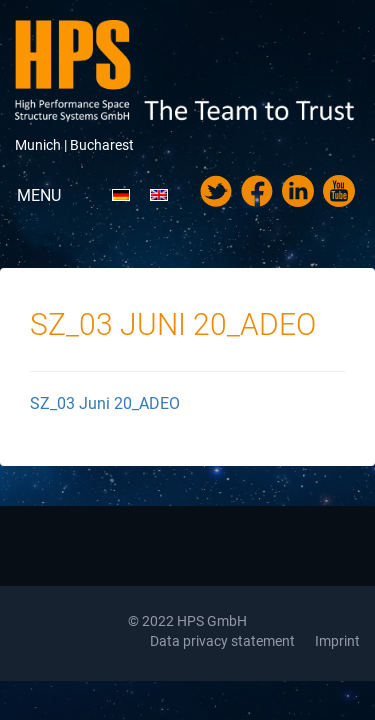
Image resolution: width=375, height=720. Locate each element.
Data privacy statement (222, 641)
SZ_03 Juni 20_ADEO (105, 403)
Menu (39, 195)
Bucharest (102, 145)
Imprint (337, 641)
